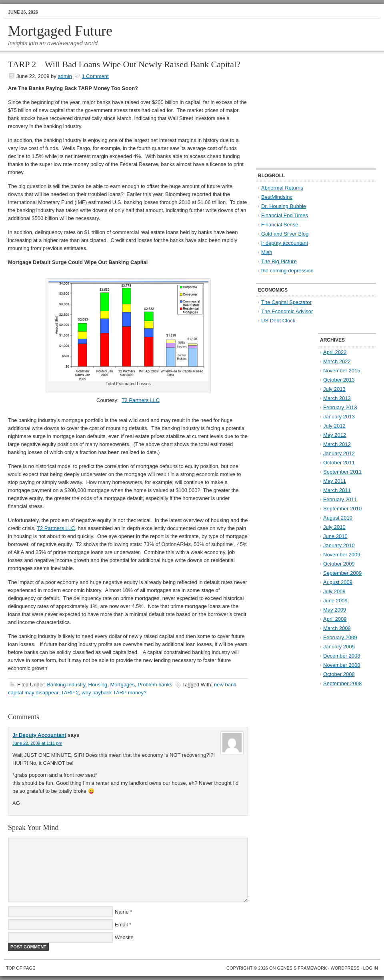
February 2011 (340, 499)
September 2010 (342, 509)
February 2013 (340, 407)
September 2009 (342, 573)
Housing (98, 685)
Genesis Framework (302, 968)
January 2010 (339, 545)
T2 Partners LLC (141, 400)
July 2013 (334, 389)
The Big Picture (279, 261)
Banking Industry (66, 685)
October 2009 (339, 564)
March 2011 (337, 490)
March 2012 (337, 444)
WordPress (345, 968)
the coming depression (287, 271)
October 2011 (339, 463)
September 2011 (342, 472)
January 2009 (339, 647)
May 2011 (335, 481)
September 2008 (342, 683)
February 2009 (340, 637)
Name (122, 912)
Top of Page (21, 968)
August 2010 (338, 518)
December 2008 (342, 656)
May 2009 (335, 610)
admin (65, 76)
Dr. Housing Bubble (284, 206)
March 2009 (337, 628)
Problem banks (155, 685)
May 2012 (335, 435)
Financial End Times (285, 215)
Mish (267, 252)
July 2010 (334, 527)
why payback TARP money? (114, 693)
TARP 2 (70, 693)
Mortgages (122, 685)
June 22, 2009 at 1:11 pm (37, 743)
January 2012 (339, 453)
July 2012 (334, 426)
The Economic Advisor (287, 311)
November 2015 (342, 371)
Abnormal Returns (282, 188)
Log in (371, 968)
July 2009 (334, 591)
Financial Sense (280, 225)
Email (121, 925)
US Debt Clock (278, 321)
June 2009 (335, 601)
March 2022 (337, 361)
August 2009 (338, 582)
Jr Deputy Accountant (39, 735)
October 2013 (339, 380)
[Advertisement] (306, 110)
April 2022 (335, 352)
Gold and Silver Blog (285, 234)
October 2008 (339, 674)
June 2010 (335, 536)
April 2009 (335, 619)
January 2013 (339, 417)
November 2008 (342, 665)
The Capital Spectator (286, 302)
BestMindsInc (277, 197)
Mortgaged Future (60, 31)
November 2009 (342, 555)
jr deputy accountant (285, 243)
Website (124, 937)
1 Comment (95, 76)
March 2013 (337, 398)
